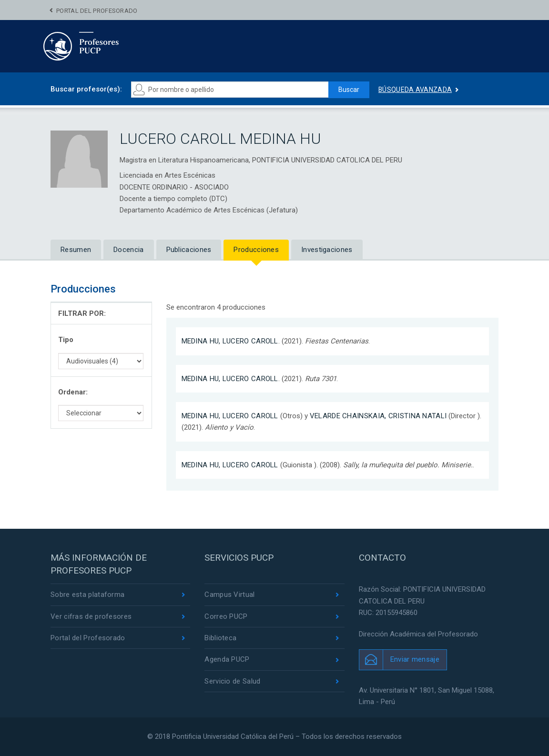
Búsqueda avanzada (415, 90)
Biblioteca (220, 638)
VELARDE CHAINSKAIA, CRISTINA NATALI (378, 416)
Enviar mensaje (415, 659)
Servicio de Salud (232, 681)
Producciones (256, 250)
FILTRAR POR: (82, 313)
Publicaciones (189, 250)
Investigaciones (327, 250)
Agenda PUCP (227, 660)
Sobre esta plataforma (87, 595)
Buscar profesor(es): (86, 89)
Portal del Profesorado (97, 11)
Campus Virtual (229, 595)
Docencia (128, 250)
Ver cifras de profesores (91, 616)
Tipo (66, 340)
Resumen (76, 250)
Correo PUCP (226, 616)
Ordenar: (73, 392)
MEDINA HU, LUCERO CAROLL (230, 341)
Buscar (349, 90)
